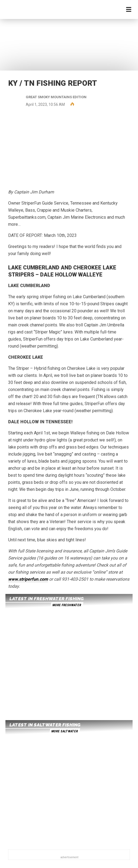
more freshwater (67, 605)
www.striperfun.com (28, 579)
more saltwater (65, 731)
